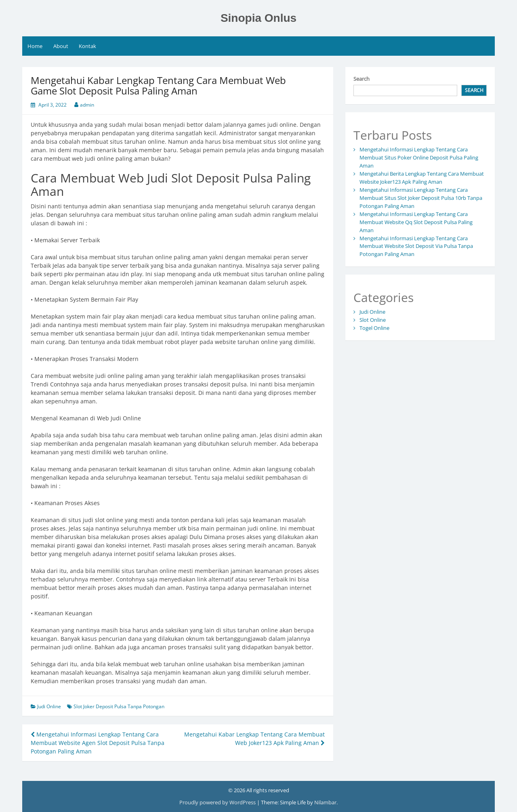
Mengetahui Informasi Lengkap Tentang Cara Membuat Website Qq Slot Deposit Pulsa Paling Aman (416, 222)
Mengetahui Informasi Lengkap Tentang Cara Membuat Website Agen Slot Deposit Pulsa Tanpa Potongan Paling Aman (98, 743)
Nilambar (325, 802)
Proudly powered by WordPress (218, 802)
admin (87, 105)
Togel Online (374, 328)
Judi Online (49, 706)
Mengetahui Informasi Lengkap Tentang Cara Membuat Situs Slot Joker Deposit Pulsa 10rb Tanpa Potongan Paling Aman (421, 198)
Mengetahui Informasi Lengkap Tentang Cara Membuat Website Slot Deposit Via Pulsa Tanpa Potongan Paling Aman (416, 246)
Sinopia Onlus (258, 18)
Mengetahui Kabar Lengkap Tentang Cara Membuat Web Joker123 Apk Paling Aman (254, 739)
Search (361, 79)
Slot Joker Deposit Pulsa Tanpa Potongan (119, 706)
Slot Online (373, 320)
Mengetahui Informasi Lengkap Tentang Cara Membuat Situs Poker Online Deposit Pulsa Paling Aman (419, 157)
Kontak (87, 46)
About (61, 46)
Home (35, 46)
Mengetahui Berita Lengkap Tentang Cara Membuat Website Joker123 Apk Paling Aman (422, 178)
